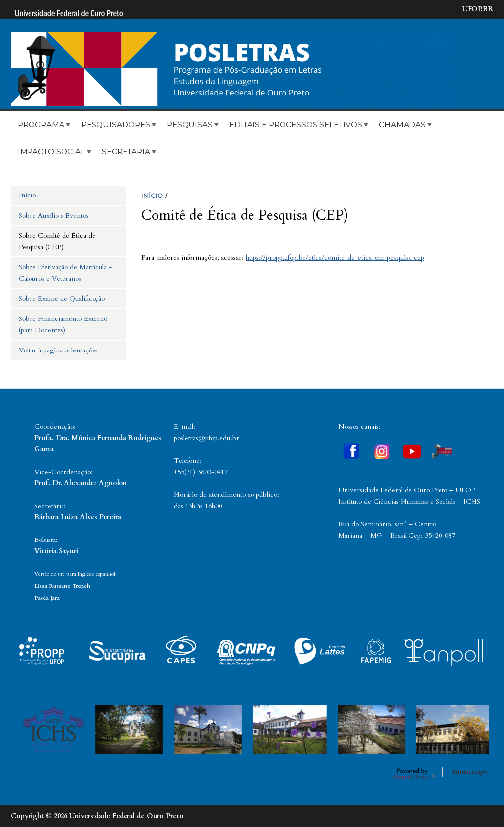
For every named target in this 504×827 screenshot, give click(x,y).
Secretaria (126, 151)
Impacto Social (51, 151)
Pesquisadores (116, 124)
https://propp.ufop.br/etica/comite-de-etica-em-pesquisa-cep (335, 258)
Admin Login (470, 772)
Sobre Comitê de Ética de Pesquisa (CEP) (57, 241)
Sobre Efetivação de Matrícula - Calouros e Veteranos (65, 273)
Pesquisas (190, 124)
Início (27, 195)
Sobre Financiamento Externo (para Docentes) (63, 324)
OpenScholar (414, 774)
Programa (41, 124)
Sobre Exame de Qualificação (62, 299)
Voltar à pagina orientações (58, 350)
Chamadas (402, 124)
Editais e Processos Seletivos (296, 124)
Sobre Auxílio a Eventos (54, 215)
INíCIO (152, 196)
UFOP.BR (478, 9)
